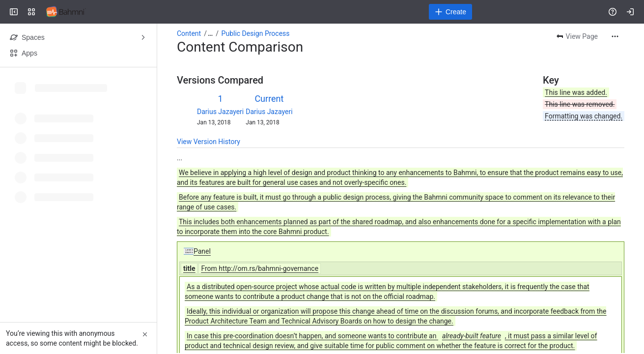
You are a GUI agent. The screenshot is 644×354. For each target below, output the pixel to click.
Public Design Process (256, 33)
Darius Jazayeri (220, 112)
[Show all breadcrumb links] (210, 33)
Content (189, 33)
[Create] (450, 12)
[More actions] (615, 36)
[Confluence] (66, 12)
